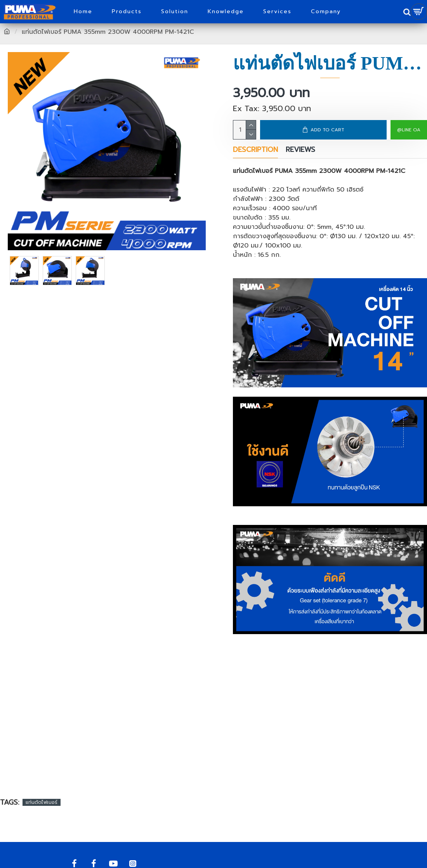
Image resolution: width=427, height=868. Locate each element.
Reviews (300, 150)
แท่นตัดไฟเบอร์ (42, 802)
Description (255, 150)
